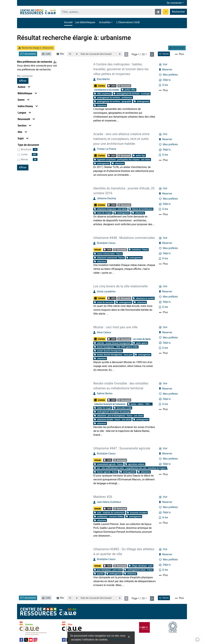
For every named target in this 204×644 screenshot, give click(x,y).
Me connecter (25, 76)
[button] (106, 22)
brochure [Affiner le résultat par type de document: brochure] (26, 149)
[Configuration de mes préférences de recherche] (56, 62)
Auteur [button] (24, 87)
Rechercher (178, 12)
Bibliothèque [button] (27, 93)
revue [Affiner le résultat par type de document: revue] (24, 159)
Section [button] (24, 126)
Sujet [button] (23, 138)
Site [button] (22, 132)
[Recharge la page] (73, 54)
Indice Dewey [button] (28, 106)
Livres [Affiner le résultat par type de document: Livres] (24, 154)
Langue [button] (24, 113)
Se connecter (174, 3)
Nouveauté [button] (26, 119)
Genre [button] (24, 100)
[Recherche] (107, 12)
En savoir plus (117, 640)
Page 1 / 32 (138, 54)
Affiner (23, 81)
